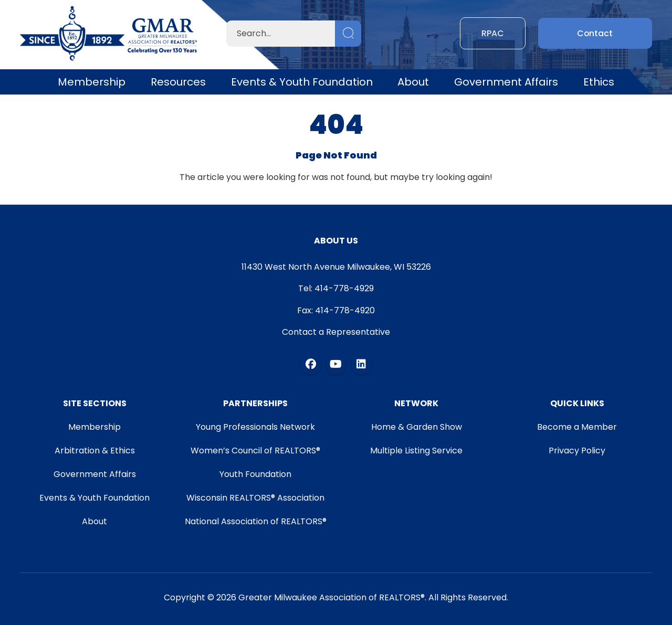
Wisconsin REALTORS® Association (255, 498)
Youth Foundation (255, 474)
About (413, 82)
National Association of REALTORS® (256, 521)
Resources (178, 82)
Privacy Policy (577, 451)
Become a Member (577, 427)
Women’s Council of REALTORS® (255, 451)
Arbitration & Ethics (94, 451)
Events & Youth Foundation (302, 82)
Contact (595, 33)
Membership (92, 82)
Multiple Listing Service (416, 451)
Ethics (599, 82)
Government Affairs (506, 82)
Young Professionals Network (255, 427)
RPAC (493, 33)
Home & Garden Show (417, 427)
